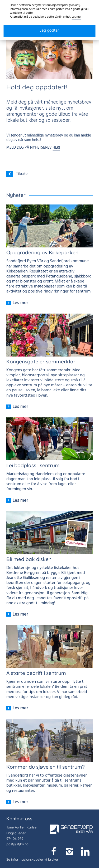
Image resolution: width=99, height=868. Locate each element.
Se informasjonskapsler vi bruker (32, 859)
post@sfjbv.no (17, 844)
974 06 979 (15, 838)
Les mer (76, 17)
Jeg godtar (50, 31)
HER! (56, 148)
